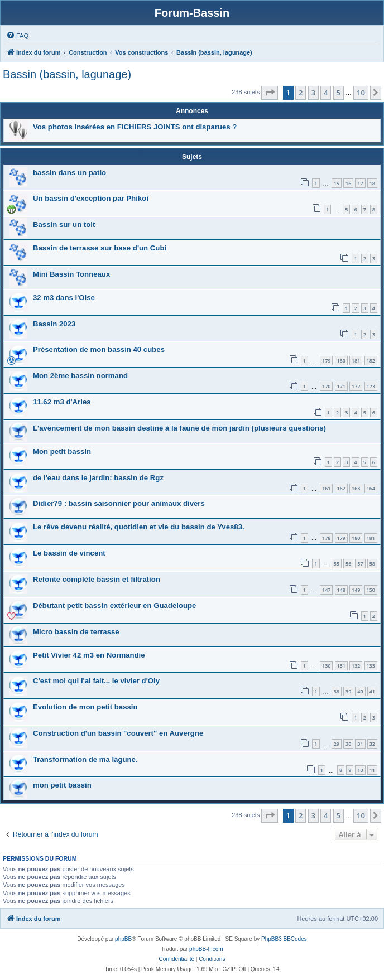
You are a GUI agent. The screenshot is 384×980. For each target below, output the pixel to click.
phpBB (123, 939)
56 (348, 564)
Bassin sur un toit (64, 225)
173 (371, 386)
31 (360, 744)
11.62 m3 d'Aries (62, 402)
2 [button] (301, 93)
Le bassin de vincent (69, 553)
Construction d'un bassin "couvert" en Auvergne (118, 733)
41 (372, 691)
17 (360, 183)
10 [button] (361, 93)
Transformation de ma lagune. (85, 759)
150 (371, 590)
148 (341, 590)
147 (326, 590)
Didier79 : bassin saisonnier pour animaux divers (119, 503)
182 (371, 361)
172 (356, 386)
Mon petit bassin (62, 452)
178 (326, 538)
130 (326, 666)
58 (372, 564)
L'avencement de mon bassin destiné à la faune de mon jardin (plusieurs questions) (179, 428)
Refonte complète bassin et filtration (97, 579)
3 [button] (313, 93)
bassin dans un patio (69, 173)
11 (372, 770)
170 (326, 386)
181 (356, 361)
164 (371, 488)
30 (348, 744)
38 (337, 691)
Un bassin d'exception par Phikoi (91, 198)
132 (356, 666)
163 (356, 488)
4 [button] (326, 93)
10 (360, 770)
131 (341, 666)
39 (348, 691)
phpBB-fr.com (206, 949)
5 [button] (339, 93)
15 (337, 183)
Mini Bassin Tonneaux (71, 274)
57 (360, 564)
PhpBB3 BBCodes (284, 939)
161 (326, 488)
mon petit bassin (62, 785)
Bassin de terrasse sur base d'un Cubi (100, 248)
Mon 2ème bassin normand (80, 376)
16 (348, 183)
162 (341, 488)
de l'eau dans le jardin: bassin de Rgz (98, 478)
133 (371, 666)
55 (337, 564)
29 (337, 744)
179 (326, 361)
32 (372, 744)
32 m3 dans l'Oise (64, 298)
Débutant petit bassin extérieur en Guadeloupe (114, 605)
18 (372, 183)
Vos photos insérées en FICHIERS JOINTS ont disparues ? (135, 127)
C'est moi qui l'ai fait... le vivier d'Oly (96, 681)
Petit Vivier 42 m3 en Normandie (89, 655)
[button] (270, 93)
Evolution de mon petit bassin (85, 707)
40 (360, 691)
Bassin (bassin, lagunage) (67, 74)
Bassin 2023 (54, 324)
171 (341, 386)
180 (341, 361)
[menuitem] (17, 36)
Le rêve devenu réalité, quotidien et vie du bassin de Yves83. (139, 527)
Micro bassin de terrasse (76, 632)
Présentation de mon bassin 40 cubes (99, 349)
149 (356, 590)
